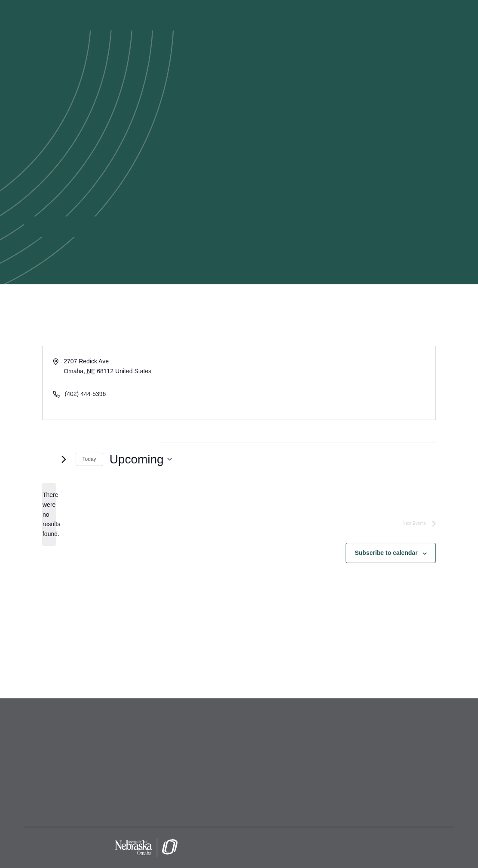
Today (89, 459)
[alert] (49, 514)
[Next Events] (64, 459)
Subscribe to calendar (386, 553)
